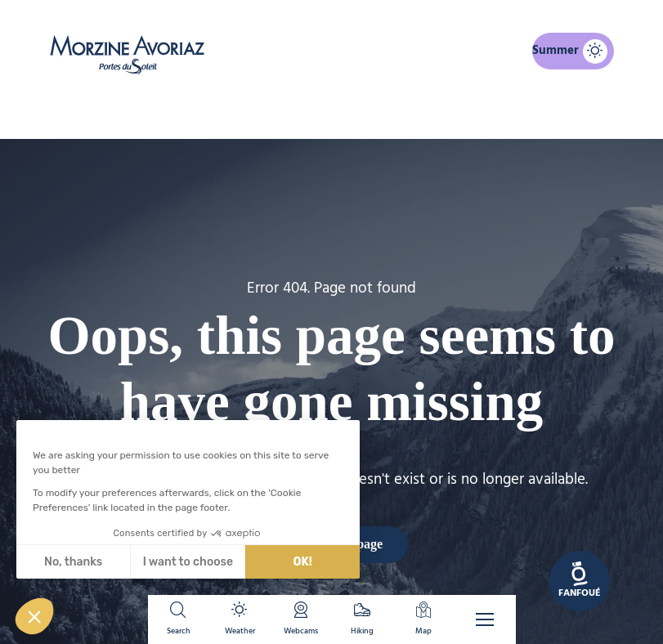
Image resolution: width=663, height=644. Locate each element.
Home (246, 111)
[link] (580, 581)
